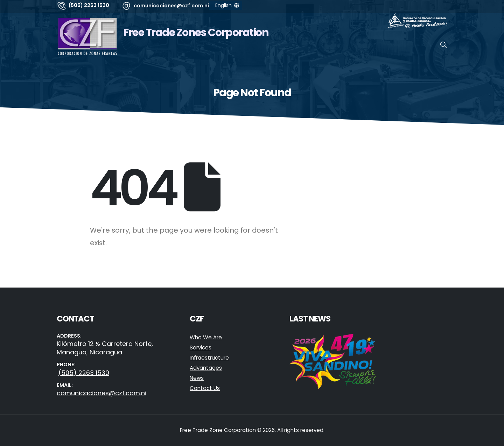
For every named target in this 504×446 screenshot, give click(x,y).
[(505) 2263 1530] (83, 5)
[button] (444, 45)
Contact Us (205, 388)
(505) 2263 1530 (84, 373)
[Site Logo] (87, 36)
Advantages (206, 368)
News (197, 378)
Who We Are (206, 337)
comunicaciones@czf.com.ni (101, 393)
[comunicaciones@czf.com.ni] (165, 5)
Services (201, 348)
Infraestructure (209, 358)
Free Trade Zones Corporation (196, 33)
